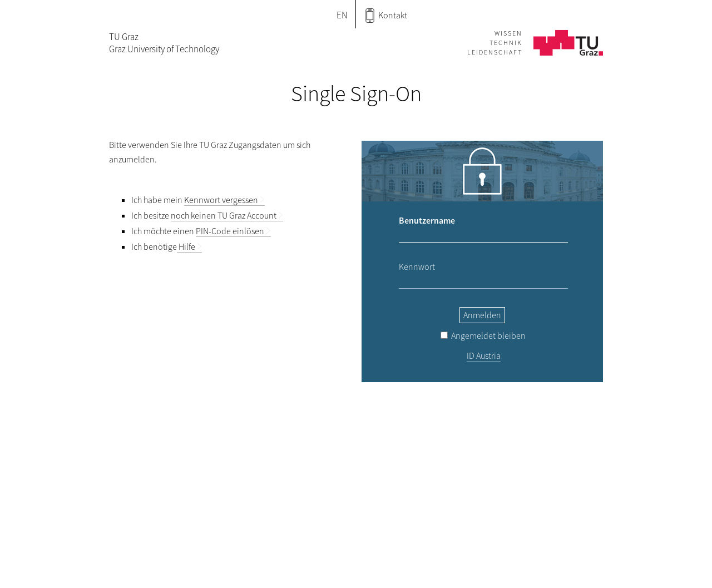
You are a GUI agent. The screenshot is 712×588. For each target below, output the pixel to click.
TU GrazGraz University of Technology (164, 43)
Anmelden (482, 315)
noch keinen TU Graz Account (224, 215)
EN (342, 15)
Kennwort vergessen (221, 200)
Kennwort (417, 266)
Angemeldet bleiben (483, 335)
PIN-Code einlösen (230, 231)
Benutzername (427, 220)
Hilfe (186, 246)
